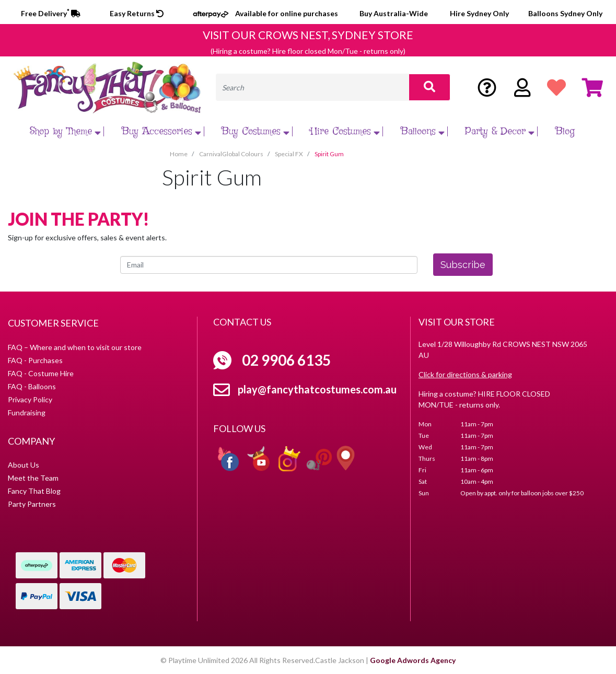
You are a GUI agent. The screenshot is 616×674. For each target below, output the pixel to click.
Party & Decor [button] (501, 131)
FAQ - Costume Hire (41, 373)
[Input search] (312, 87)
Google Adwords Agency (413, 660)
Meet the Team (33, 478)
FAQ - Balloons (32, 386)
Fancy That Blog (34, 491)
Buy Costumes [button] (257, 131)
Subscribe (463, 265)
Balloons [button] (424, 131)
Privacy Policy (30, 399)
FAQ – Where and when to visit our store (75, 347)
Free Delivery (51, 13)
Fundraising (27, 412)
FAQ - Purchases (35, 360)
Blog (565, 131)
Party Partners (32, 504)
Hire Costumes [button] (346, 131)
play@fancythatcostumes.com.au (317, 389)
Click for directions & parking (465, 374)
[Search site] (429, 87)
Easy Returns (137, 13)
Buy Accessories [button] (163, 131)
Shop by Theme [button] (67, 131)
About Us (24, 465)
